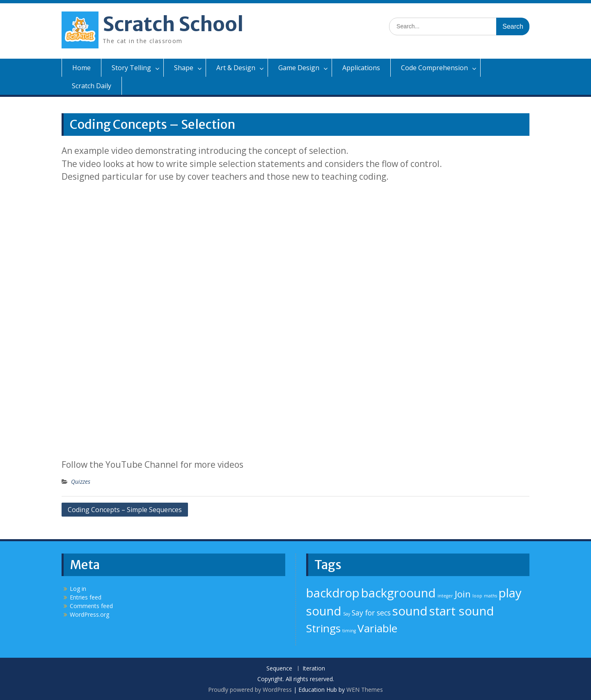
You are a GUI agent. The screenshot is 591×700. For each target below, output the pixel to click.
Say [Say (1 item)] (347, 614)
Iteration (314, 669)
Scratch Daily (92, 86)
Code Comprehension (434, 68)
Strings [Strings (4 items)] (323, 628)
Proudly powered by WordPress (250, 690)
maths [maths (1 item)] (490, 596)
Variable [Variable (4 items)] (377, 628)
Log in (78, 589)
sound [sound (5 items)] (410, 611)
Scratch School (173, 24)
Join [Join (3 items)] (463, 594)
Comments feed (91, 606)
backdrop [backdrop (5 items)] (333, 593)
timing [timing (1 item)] (349, 631)
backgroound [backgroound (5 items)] (399, 593)
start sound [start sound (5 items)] (462, 611)
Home (81, 68)
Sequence (279, 669)
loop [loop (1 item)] (477, 596)
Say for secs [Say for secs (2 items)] (371, 613)
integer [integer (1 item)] (445, 596)
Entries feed (86, 597)
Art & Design (236, 68)
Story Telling (131, 68)
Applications (361, 68)
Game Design (299, 68)
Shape (184, 68)
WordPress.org (89, 614)
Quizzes (81, 482)
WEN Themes (365, 690)
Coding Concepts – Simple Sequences (125, 510)
